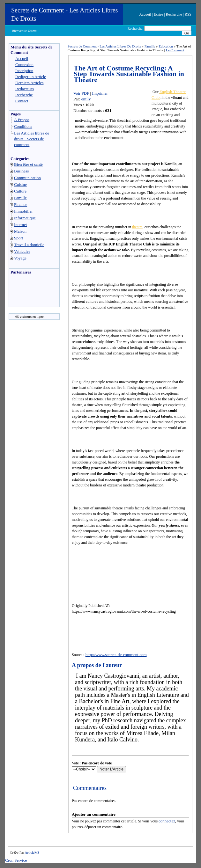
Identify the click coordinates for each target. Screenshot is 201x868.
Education (166, 46)
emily (86, 99)
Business (21, 171)
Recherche (174, 14)
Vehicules (22, 251)
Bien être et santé (28, 164)
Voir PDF (81, 93)
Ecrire (158, 14)
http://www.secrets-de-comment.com (116, 655)
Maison (20, 231)
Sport (19, 238)
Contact (22, 101)
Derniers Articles (29, 83)
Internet (20, 225)
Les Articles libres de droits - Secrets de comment (32, 139)
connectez (167, 821)
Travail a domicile (29, 245)
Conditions (23, 126)
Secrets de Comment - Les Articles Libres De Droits (104, 46)
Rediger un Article (31, 77)
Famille (20, 198)
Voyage (20, 258)
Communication (27, 178)
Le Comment (175, 50)
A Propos (22, 120)
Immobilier (23, 211)
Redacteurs (25, 89)
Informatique (25, 218)
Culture (20, 191)
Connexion (24, 65)
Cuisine (20, 184)
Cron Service (16, 860)
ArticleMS (32, 852)
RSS (188, 14)
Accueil (145, 14)
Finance (21, 204)
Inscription (24, 71)
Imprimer (100, 93)
